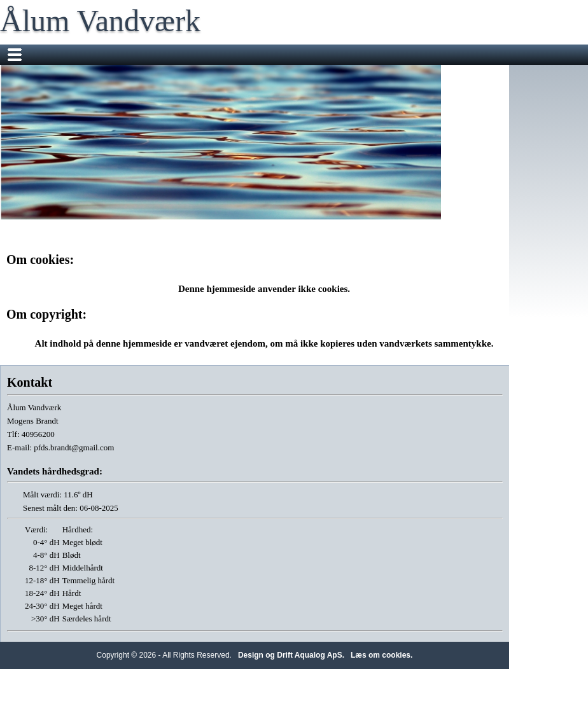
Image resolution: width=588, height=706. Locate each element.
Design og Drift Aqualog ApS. (291, 655)
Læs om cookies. (381, 655)
